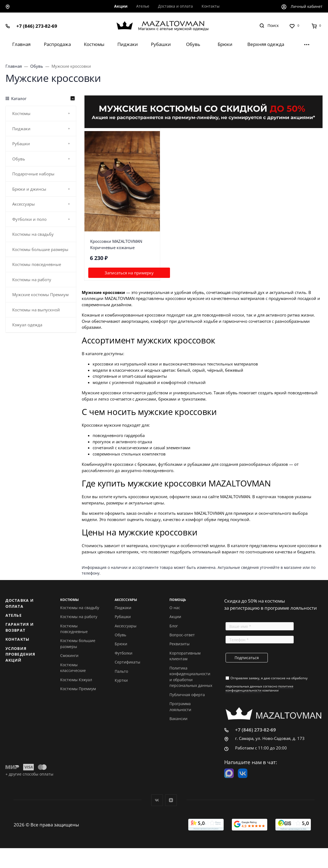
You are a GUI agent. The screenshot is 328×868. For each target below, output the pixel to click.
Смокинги (69, 655)
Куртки (121, 680)
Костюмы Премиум (78, 689)
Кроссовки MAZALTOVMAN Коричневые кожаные (116, 244)
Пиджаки (123, 608)
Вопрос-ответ (182, 635)
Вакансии (178, 719)
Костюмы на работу (79, 617)
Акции (175, 617)
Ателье (14, 615)
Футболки (124, 653)
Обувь (120, 635)
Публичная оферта (187, 695)
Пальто (121, 671)
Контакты (17, 639)
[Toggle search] (269, 26)
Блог (174, 626)
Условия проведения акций (20, 654)
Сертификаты (127, 662)
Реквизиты (180, 644)
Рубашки (123, 617)
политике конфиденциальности (259, 688)
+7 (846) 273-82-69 (37, 26)
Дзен (171, 800)
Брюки (121, 644)
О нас (175, 608)
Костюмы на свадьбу (80, 608)
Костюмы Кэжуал (76, 680)
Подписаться (247, 658)
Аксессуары (126, 626)
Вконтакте (157, 800)
